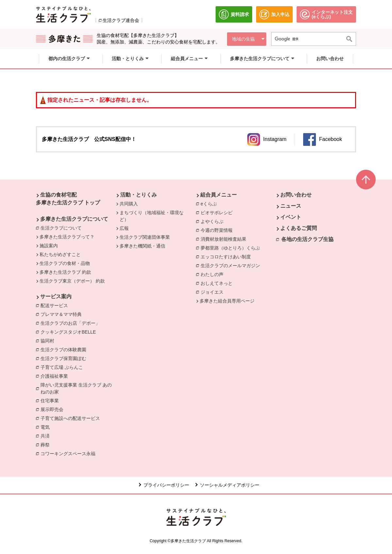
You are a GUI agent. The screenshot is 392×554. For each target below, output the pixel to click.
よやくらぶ (214, 221)
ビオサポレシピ (218, 212)
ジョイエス (214, 292)
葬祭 (47, 444)
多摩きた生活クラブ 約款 (65, 272)
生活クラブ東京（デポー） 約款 (72, 281)
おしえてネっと (218, 283)
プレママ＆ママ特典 (63, 314)
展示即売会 (54, 409)
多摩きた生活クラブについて (74, 219)
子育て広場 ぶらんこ (63, 367)
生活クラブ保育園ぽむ (65, 358)
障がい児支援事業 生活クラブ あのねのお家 (78, 388)
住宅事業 (51, 400)
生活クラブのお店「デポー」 (72, 323)
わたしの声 (214, 274)
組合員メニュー (219, 195)
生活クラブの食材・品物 (65, 263)
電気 (47, 427)
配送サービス (56, 305)
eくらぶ (210, 203)
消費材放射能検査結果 (225, 239)
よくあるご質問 (299, 228)
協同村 (49, 340)
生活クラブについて (63, 228)
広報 (124, 228)
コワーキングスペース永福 (70, 453)
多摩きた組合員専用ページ (227, 301)
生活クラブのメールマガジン (232, 265)
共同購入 (129, 204)
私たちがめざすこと (60, 254)
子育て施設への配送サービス (72, 418)
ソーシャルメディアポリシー (230, 485)
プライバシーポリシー (166, 485)
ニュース (291, 206)
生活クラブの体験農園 (65, 349)
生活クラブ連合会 (121, 20)
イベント (291, 217)
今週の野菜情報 (218, 230)
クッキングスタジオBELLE (70, 332)
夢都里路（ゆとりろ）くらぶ (232, 248)
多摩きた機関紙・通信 (142, 246)
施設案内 (49, 246)
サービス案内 (56, 296)
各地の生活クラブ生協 (307, 239)
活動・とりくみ (139, 195)
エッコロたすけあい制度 (227, 256)
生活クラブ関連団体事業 (145, 237)
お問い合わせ (296, 195)
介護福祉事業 (56, 376)
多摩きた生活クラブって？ (67, 237)
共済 (47, 436)
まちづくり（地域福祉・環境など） (152, 216)
